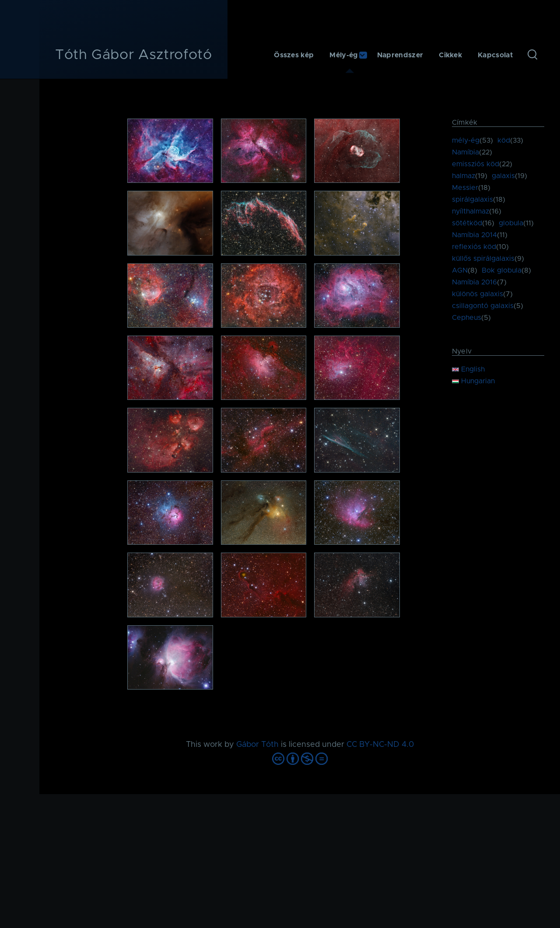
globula (511, 223)
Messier (465, 188)
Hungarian (473, 381)
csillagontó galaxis (483, 306)
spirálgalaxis (472, 200)
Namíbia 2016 (474, 282)
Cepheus (467, 318)
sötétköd (467, 223)
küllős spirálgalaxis (483, 259)
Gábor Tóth (257, 745)
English (468, 369)
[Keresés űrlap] (532, 55)
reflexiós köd (474, 247)
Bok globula (502, 270)
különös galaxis (478, 294)
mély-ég (466, 140)
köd (504, 140)
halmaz (464, 176)
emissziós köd (476, 164)
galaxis (503, 176)
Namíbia (465, 152)
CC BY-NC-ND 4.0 (380, 745)
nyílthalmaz (471, 211)
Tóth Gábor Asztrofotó (133, 55)
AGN (460, 270)
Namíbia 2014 (474, 235)
